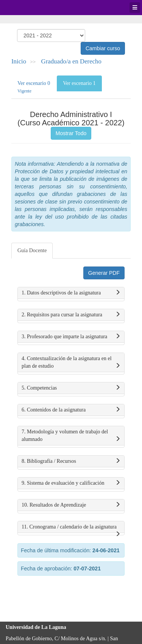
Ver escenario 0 (34, 87)
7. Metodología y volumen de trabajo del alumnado (71, 436)
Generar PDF (104, 273)
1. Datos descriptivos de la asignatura (71, 293)
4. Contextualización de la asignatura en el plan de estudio (71, 363)
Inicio (19, 61)
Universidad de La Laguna (27, 8)
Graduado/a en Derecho (71, 61)
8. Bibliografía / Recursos (71, 461)
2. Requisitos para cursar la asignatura (71, 315)
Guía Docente (32, 250)
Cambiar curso (103, 48)
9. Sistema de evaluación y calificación (71, 483)
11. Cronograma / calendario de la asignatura (71, 528)
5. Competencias (71, 388)
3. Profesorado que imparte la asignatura (71, 337)
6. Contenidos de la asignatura (71, 410)
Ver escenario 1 (79, 83)
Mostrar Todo (71, 133)
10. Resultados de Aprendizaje (71, 505)
